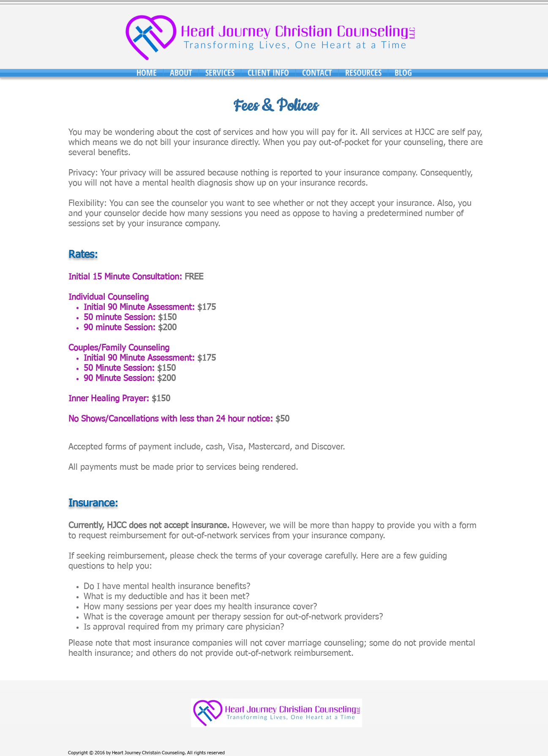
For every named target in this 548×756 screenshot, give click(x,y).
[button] (181, 73)
